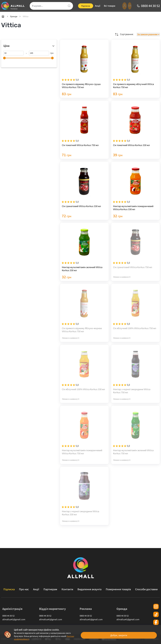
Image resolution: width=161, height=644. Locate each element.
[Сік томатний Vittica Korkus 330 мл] (136, 128)
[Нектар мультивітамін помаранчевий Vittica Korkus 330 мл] (136, 190)
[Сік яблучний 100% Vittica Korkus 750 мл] (136, 315)
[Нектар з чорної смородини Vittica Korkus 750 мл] (136, 377)
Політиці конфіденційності (27, 639)
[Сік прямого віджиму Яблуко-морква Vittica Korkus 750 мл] (84, 315)
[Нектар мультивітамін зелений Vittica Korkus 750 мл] (136, 440)
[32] (13, 53)
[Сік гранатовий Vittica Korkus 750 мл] (136, 253)
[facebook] (156, 625)
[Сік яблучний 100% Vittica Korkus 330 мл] (84, 377)
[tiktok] (156, 617)
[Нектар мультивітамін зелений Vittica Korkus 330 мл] (84, 253)
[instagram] (156, 609)
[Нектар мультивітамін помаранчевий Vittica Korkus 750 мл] (84, 440)
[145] (39, 53)
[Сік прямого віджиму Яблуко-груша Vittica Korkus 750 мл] (84, 66)
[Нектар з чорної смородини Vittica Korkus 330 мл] (84, 502)
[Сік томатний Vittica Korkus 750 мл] (84, 128)
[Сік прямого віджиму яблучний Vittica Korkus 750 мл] (136, 66)
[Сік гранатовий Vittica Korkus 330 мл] (84, 190)
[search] (51, 6)
